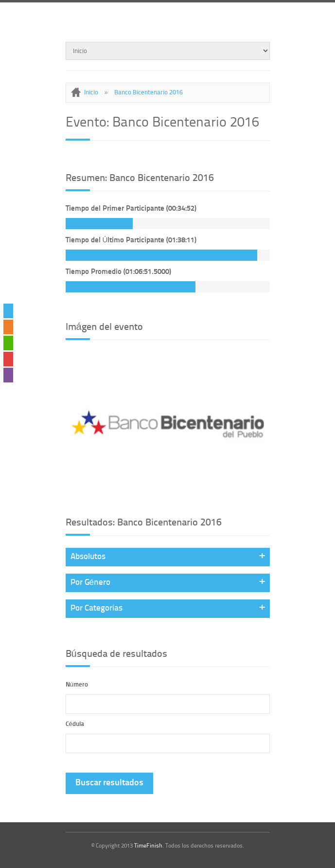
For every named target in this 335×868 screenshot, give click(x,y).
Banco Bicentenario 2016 (149, 93)
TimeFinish (148, 846)
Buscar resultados (109, 783)
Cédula (75, 724)
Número (77, 685)
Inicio (91, 93)
